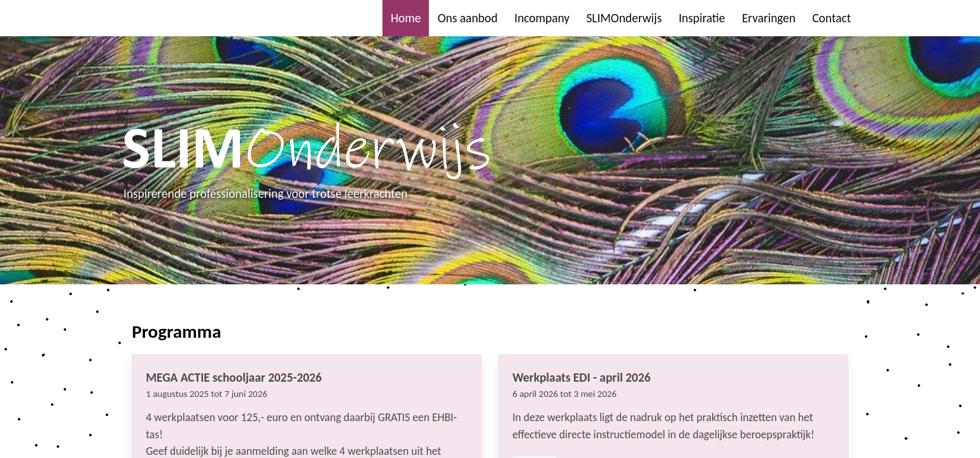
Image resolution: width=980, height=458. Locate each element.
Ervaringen (769, 18)
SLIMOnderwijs (624, 18)
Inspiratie (702, 18)
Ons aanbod (468, 18)
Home (406, 18)
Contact (831, 18)
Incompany (542, 18)
